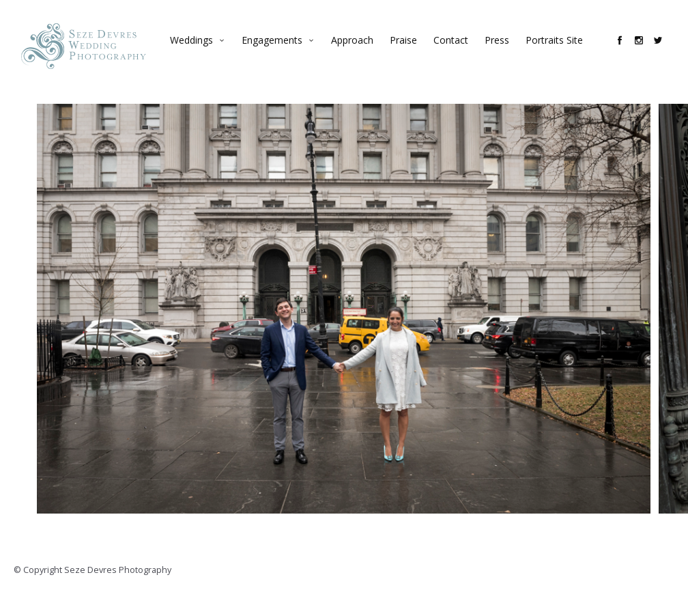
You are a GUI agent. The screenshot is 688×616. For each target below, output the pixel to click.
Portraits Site (561, 52)
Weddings (198, 52)
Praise (410, 52)
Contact (458, 52)
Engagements (279, 52)
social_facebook (627, 52)
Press (504, 52)
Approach (359, 52)
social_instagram (646, 52)
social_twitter (665, 52)
